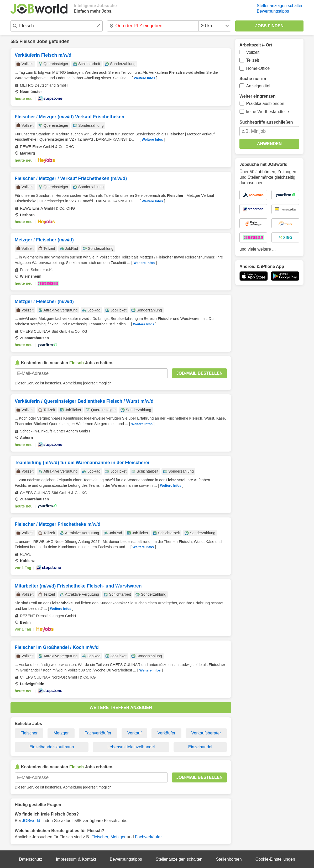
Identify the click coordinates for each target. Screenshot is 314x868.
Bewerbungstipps (273, 11)
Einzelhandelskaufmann (52, 747)
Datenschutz (31, 859)
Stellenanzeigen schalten (280, 6)
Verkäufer (166, 733)
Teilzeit (253, 60)
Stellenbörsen (229, 859)
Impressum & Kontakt (76, 859)
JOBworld (31, 821)
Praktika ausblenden (265, 104)
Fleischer (29, 733)
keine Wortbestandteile (268, 112)
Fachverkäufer (98, 733)
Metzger (61, 733)
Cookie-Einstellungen (275, 859)
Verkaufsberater (206, 733)
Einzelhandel (200, 747)
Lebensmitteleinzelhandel (131, 747)
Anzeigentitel (258, 86)
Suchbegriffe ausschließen (266, 122)
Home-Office (258, 68)
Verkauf (134, 733)
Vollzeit (253, 52)
